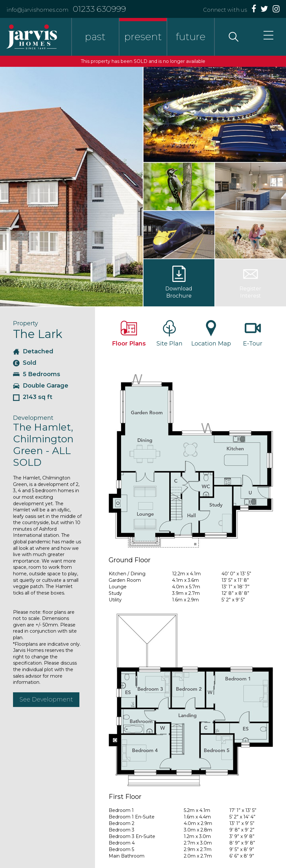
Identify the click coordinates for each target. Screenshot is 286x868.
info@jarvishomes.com (37, 10)
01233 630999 (99, 9)
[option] (71, 187)
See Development (46, 699)
